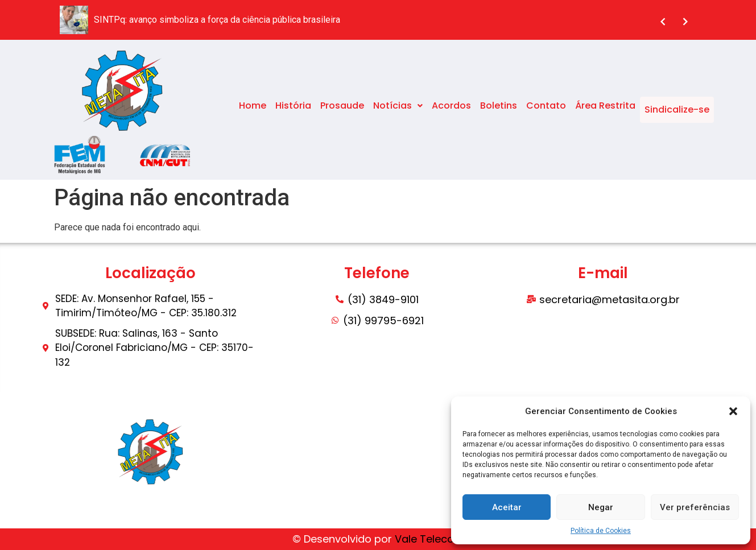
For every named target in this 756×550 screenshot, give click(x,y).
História (293, 109)
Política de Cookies (601, 531)
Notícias (398, 109)
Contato (546, 109)
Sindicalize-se (677, 109)
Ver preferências (695, 507)
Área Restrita (605, 109)
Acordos (451, 109)
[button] (733, 411)
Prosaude (342, 109)
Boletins (499, 109)
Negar (601, 507)
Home (253, 109)
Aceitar (507, 507)
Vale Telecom (429, 539)
